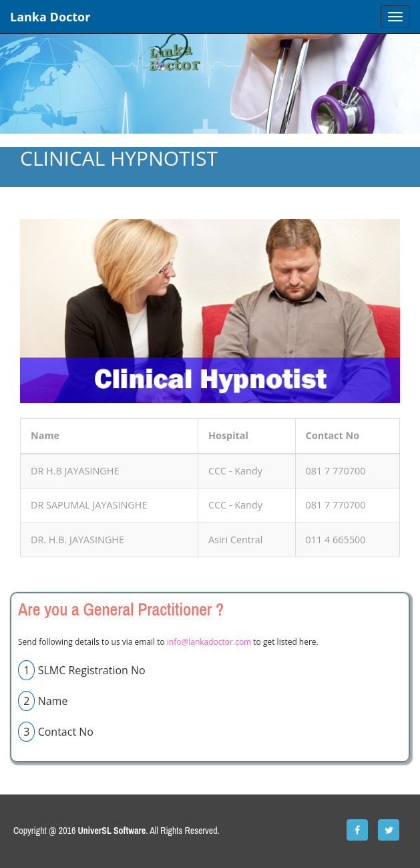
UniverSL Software (112, 831)
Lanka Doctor (50, 17)
